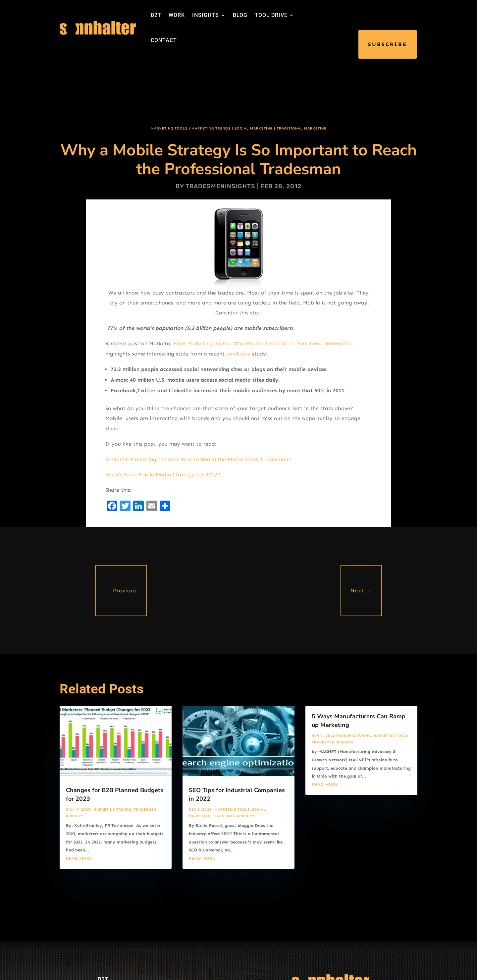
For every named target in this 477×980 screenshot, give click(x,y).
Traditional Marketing (302, 129)
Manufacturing (355, 736)
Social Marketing (254, 129)
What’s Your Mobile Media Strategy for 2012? (163, 475)
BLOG (240, 15)
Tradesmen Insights (234, 816)
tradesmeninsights (220, 186)
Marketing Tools (169, 129)
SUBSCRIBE (388, 44)
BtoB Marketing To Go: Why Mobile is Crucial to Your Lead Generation (263, 343)
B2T (156, 15)
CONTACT (164, 40)
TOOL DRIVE (271, 15)
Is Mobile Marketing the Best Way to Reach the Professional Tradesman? (198, 459)
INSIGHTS (206, 15)
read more (79, 858)
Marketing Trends (211, 129)
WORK (177, 15)
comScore (238, 354)
